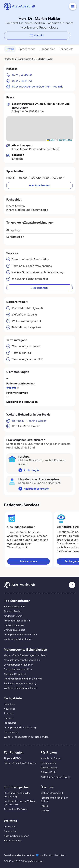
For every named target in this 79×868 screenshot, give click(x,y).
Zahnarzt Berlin (12, 611)
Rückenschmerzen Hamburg (20, 683)
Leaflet (51, 140)
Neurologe (10, 709)
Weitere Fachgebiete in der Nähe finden (26, 737)
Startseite (9, 59)
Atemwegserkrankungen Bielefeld (23, 679)
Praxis (10, 49)
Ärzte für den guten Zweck (55, 777)
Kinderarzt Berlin (13, 616)
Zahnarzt (9, 713)
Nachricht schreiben (36, 489)
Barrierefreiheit (12, 840)
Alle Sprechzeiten (39, 185)
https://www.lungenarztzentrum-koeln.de (38, 86)
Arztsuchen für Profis (15, 809)
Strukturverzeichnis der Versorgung (17, 795)
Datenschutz (11, 831)
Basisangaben (48, 763)
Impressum (10, 827)
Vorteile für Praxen (51, 758)
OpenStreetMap (65, 140)
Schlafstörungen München (19, 665)
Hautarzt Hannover (14, 625)
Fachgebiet (47, 49)
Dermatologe (11, 732)
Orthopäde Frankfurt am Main (20, 635)
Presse (44, 806)
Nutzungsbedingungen (16, 836)
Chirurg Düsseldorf (14, 630)
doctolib (37, 36)
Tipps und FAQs (13, 758)
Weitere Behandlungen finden (21, 688)
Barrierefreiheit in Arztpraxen (20, 763)
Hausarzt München (14, 606)
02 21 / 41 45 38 (22, 75)
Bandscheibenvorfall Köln (18, 669)
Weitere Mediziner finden (18, 639)
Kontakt (45, 810)
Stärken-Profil (48, 772)
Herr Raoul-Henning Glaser (29, 421)
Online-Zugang (49, 768)
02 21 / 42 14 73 (22, 81)
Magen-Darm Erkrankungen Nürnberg (25, 655)
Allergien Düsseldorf (15, 674)
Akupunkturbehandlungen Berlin (22, 660)
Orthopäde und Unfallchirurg (20, 727)
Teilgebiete (66, 49)
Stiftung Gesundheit (52, 793)
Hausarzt (9, 718)
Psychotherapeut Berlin (17, 621)
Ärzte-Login (31, 470)
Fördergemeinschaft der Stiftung (54, 799)
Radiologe (9, 704)
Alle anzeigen (40, 288)
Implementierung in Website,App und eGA (20, 803)
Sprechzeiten (27, 49)
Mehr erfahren (29, 561)
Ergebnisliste (24, 59)
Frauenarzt (10, 723)
